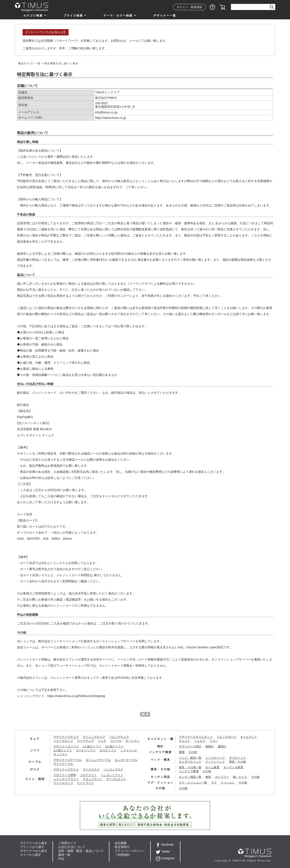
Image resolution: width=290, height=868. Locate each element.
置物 (182, 752)
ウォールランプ (63, 783)
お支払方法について (72, 847)
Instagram (165, 858)
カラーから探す (31, 855)
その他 (193, 752)
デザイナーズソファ (66, 746)
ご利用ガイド (67, 843)
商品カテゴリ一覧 (29, 63)
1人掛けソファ (92, 746)
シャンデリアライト (66, 779)
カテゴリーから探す (34, 843)
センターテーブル (126, 760)
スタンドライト (93, 779)
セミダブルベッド (190, 762)
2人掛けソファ (114, 746)
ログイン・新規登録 (189, 7)
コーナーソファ (86, 750)
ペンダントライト (112, 775)
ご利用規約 (122, 855)
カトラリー (222, 777)
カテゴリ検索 (33, 16)
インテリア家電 (189, 771)
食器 (208, 777)
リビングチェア (119, 737)
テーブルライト (116, 779)
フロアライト (88, 775)
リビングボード (227, 737)
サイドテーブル (63, 764)
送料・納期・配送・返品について (81, 851)
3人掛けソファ (63, 750)
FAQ (61, 859)
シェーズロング (63, 741)
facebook (165, 845)
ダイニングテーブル (98, 760)
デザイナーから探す (34, 851)
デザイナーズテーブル (68, 760)
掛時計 (210, 746)
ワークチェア (86, 741)
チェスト (185, 741)
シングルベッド (215, 758)
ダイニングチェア (94, 737)
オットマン (133, 741)
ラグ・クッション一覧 (193, 783)
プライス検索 (73, 16)
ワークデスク (91, 769)
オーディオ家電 (233, 767)
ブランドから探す (32, 847)
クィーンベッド (215, 762)
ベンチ (102, 741)
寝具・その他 (237, 762)
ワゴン (213, 741)
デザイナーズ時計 (190, 746)
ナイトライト (86, 783)
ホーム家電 (212, 767)
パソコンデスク (113, 769)
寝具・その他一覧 (190, 767)
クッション (228, 783)
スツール (116, 741)
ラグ (214, 783)
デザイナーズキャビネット (196, 737)
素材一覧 (64, 855)
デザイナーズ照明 (65, 775)
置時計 (222, 746)
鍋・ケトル (240, 777)
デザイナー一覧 (165, 16)
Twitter (163, 851)
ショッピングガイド (213, 7)
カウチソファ (108, 750)
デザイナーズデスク (66, 769)
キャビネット (249, 737)
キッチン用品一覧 (190, 777)
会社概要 (121, 843)
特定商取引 (122, 847)
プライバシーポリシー (130, 851)
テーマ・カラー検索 (118, 16)
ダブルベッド (237, 758)
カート (222, 7)
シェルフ (200, 741)
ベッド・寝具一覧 (190, 758)
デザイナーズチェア (66, 737)
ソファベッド (129, 750)
